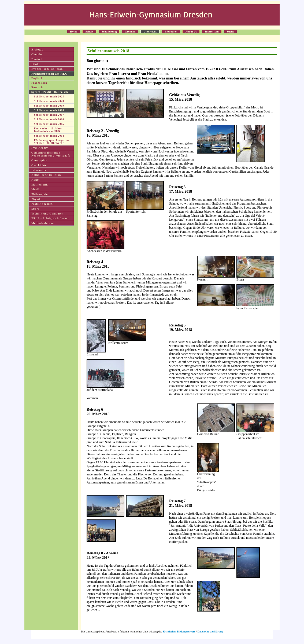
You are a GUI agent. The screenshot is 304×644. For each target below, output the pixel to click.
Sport (35, 209)
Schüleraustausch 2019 (49, 106)
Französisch (39, 83)
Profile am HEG (42, 204)
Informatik (39, 170)
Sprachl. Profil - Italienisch (50, 92)
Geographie (39, 160)
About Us (191, 32)
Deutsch (37, 59)
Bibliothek (171, 32)
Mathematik (40, 185)
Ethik (35, 64)
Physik (36, 199)
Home (74, 32)
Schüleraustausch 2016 (49, 119)
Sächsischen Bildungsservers (179, 632)
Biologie (37, 50)
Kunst (35, 180)
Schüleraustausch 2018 (49, 110)
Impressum (212, 32)
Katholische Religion (46, 175)
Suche (230, 32)
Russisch (37, 88)
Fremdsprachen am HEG (49, 74)
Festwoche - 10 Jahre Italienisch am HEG (48, 130)
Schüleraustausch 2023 (49, 101)
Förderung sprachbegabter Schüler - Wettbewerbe (52, 142)
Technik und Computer (47, 214)
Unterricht (150, 32)
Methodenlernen (43, 223)
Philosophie (40, 194)
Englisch (37, 78)
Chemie (37, 54)
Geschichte (39, 165)
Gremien (130, 32)
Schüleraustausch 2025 (49, 97)
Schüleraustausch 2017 (49, 115)
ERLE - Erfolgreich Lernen (50, 218)
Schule (89, 32)
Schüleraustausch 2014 (49, 136)
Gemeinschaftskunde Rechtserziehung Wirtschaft (51, 154)
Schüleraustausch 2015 (49, 124)
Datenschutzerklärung (210, 632)
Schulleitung (109, 32)
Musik (36, 189)
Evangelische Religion (47, 69)
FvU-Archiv (40, 148)
